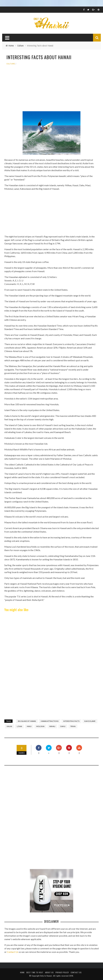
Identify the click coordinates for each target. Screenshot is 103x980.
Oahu (63, 726)
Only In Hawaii (46, 976)
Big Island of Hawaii (27, 721)
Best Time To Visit (35, 972)
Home (22, 972)
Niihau (52, 726)
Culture (11, 64)
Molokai (40, 726)
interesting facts (71, 721)
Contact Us (13, 952)
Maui (29, 726)
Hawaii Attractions (50, 721)
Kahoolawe (90, 721)
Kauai (9, 726)
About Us (49, 972)
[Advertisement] (51, 90)
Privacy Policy (62, 972)
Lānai (19, 726)
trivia (73, 726)
